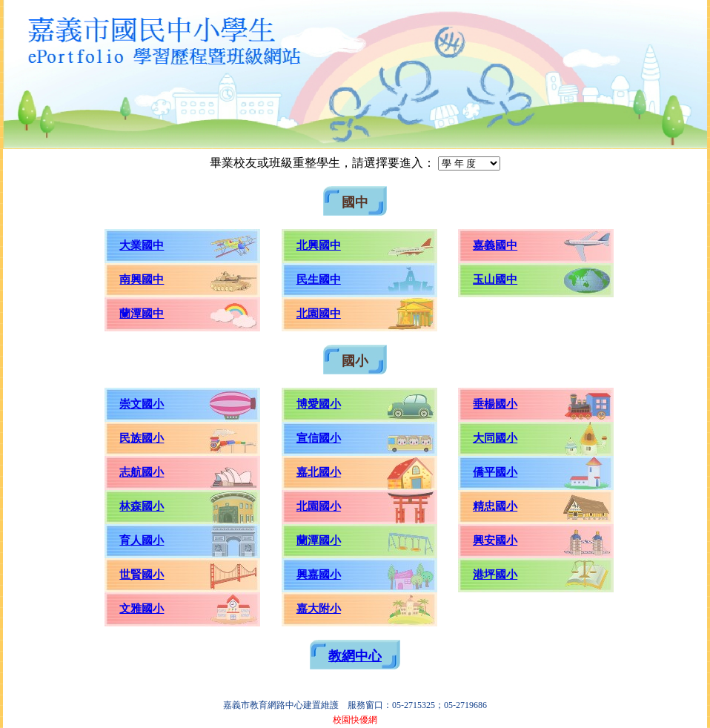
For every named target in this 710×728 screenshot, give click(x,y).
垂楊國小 (495, 404)
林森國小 (142, 506)
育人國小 (142, 540)
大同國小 (495, 438)
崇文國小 (142, 404)
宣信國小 (319, 438)
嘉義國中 (495, 245)
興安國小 (495, 540)
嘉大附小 (319, 609)
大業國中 (142, 245)
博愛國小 (319, 404)
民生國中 (319, 279)
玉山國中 (495, 279)
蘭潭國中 (142, 314)
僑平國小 (495, 472)
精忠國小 (495, 506)
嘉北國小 (319, 472)
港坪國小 (495, 575)
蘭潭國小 (319, 540)
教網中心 (355, 656)
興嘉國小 (319, 575)
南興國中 (142, 279)
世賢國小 (142, 575)
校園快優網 (355, 720)
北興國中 (319, 245)
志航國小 (142, 472)
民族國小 (142, 438)
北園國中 (319, 314)
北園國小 (319, 506)
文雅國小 (142, 609)
